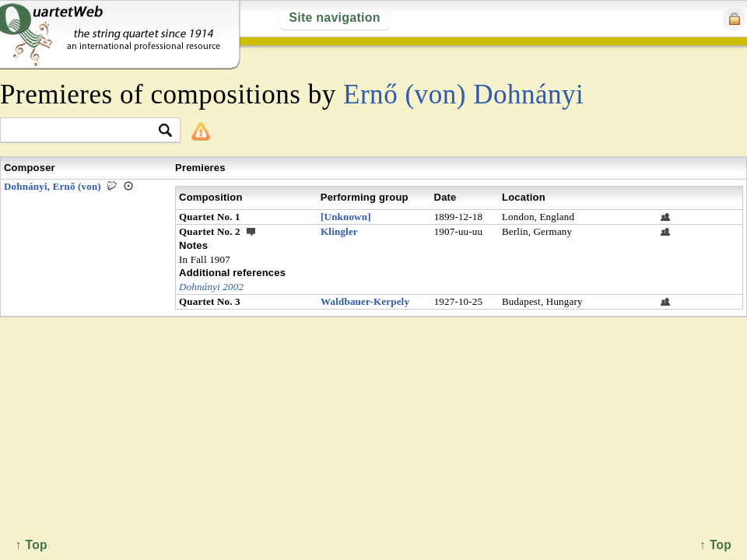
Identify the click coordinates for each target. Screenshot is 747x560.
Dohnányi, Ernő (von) (53, 186)
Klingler (339, 231)
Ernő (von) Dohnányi (463, 94)
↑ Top (715, 545)
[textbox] (84, 131)
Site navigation (334, 17)
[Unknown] (346, 217)
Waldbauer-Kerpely (365, 301)
